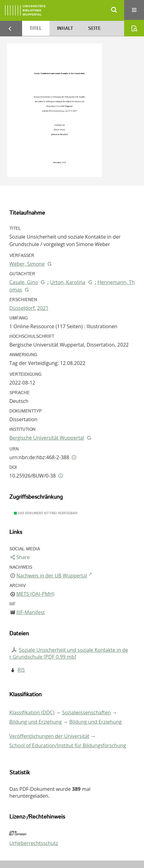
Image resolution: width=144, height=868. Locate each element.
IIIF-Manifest (30, 612)
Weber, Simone (27, 264)
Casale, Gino (24, 282)
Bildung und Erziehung (35, 722)
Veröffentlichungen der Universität (49, 736)
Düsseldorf (22, 308)
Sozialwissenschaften (86, 712)
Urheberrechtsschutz (34, 843)
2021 (43, 308)
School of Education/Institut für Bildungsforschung (68, 745)
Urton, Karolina (68, 282)
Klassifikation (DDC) (32, 712)
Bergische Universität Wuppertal (47, 438)
